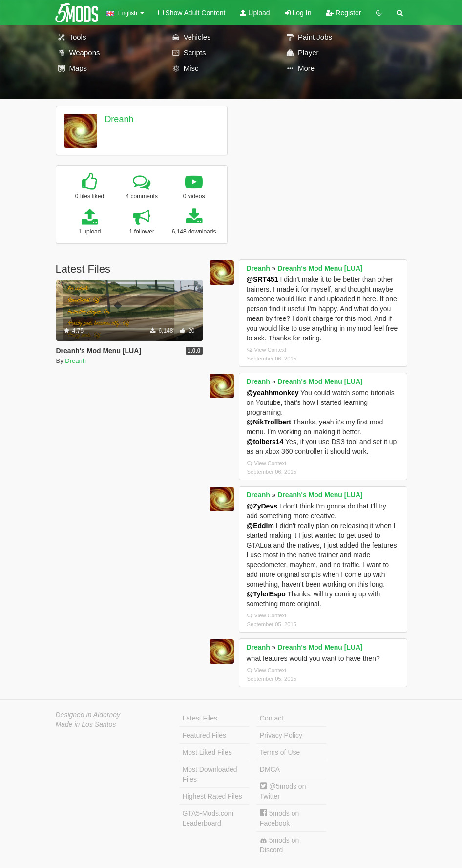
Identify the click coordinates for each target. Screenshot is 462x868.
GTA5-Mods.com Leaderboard (208, 818)
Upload (255, 13)
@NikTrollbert (269, 422)
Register (343, 13)
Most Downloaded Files (210, 774)
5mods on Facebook (279, 818)
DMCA (270, 769)
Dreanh (119, 119)
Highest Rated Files (212, 796)
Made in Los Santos (86, 724)
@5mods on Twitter (283, 791)
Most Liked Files (207, 752)
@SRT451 (262, 279)
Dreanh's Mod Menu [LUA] (320, 268)
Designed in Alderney (88, 715)
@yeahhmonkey (273, 393)
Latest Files (200, 718)
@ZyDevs (262, 506)
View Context (267, 350)
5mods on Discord (279, 845)
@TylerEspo (266, 594)
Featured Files (204, 735)
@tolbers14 (265, 442)
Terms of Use (280, 752)
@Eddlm (260, 526)
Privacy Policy (281, 735)
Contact (272, 718)
